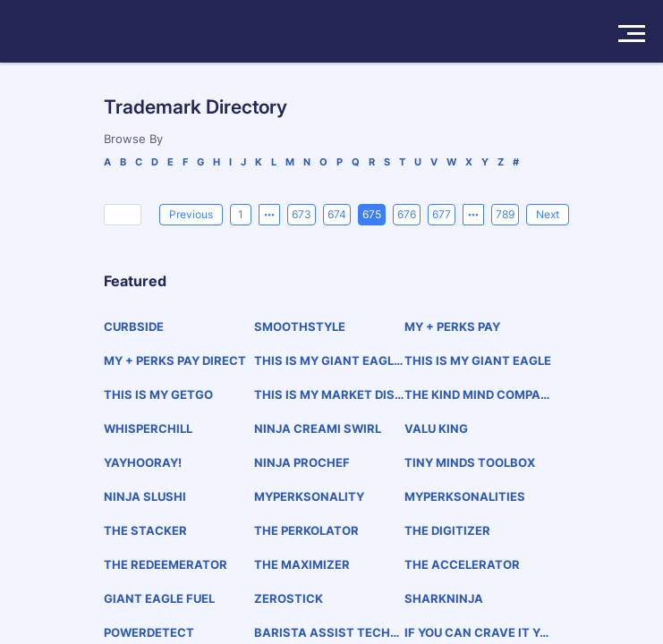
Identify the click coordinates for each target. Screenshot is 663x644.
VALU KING (436, 428)
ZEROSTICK (289, 598)
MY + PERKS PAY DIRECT (175, 360)
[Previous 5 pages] (269, 215)
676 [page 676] (407, 214)
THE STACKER (145, 530)
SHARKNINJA (444, 598)
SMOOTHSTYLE (300, 326)
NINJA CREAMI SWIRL (318, 428)
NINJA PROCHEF (302, 462)
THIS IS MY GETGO (158, 394)
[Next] (548, 215)
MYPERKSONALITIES (465, 496)
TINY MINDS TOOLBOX (470, 462)
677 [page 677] (442, 214)
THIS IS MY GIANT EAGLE (478, 360)
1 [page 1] (241, 214)
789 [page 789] (505, 214)
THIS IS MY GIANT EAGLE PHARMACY (327, 361)
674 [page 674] (337, 214)
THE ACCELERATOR (462, 564)
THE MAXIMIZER (302, 564)
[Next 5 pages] (473, 215)
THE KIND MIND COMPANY (477, 395)
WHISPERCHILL (148, 428)
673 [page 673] (302, 214)
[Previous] (191, 215)
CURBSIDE (134, 326)
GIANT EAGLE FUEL (159, 598)
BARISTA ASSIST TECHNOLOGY (327, 633)
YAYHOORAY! (143, 462)
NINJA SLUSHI (145, 496)
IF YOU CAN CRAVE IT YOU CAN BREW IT (476, 633)
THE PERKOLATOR (306, 530)
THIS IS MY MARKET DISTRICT (328, 395)
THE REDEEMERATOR (166, 564)
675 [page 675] (372, 214)
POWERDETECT (149, 632)
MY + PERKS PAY (452, 326)
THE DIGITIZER (447, 530)
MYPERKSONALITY (309, 496)
